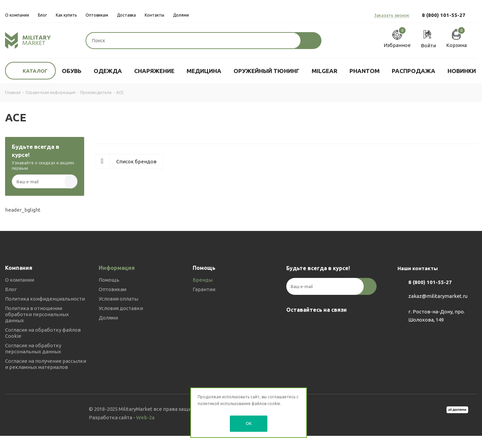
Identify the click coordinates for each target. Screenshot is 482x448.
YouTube (327, 326)
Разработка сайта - (122, 417)
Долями (108, 318)
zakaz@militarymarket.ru (438, 296)
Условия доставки (121, 308)
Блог (11, 289)
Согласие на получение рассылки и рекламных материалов (46, 364)
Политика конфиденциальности (45, 299)
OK (249, 423)
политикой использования (224, 404)
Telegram (310, 326)
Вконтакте (293, 326)
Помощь (109, 280)
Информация (117, 268)
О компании (20, 280)
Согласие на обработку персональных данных (33, 348)
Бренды (203, 280)
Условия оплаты (118, 299)
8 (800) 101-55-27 (444, 15)
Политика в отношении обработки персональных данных (37, 314)
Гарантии (204, 289)
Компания (19, 268)
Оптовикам (113, 289)
